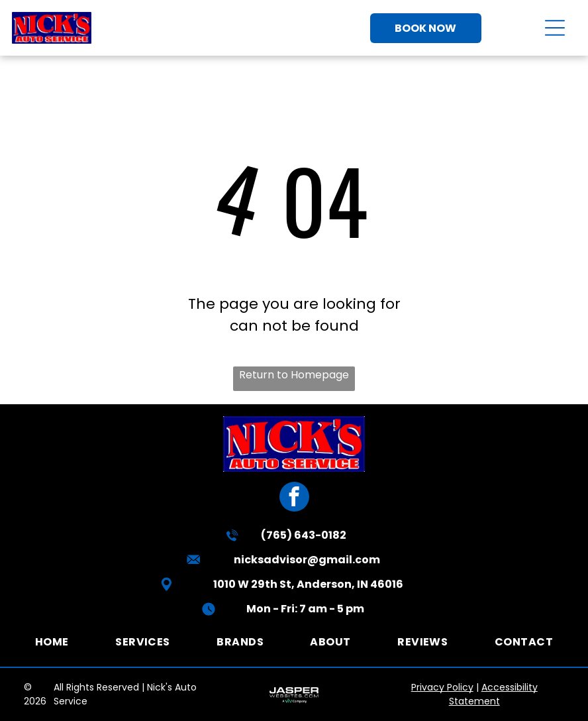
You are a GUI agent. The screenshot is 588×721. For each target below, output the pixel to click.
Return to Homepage (294, 375)
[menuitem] (52, 642)
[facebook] (294, 498)
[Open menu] (555, 28)
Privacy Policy (442, 687)
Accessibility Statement (493, 694)
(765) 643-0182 (304, 535)
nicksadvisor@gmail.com (307, 560)
